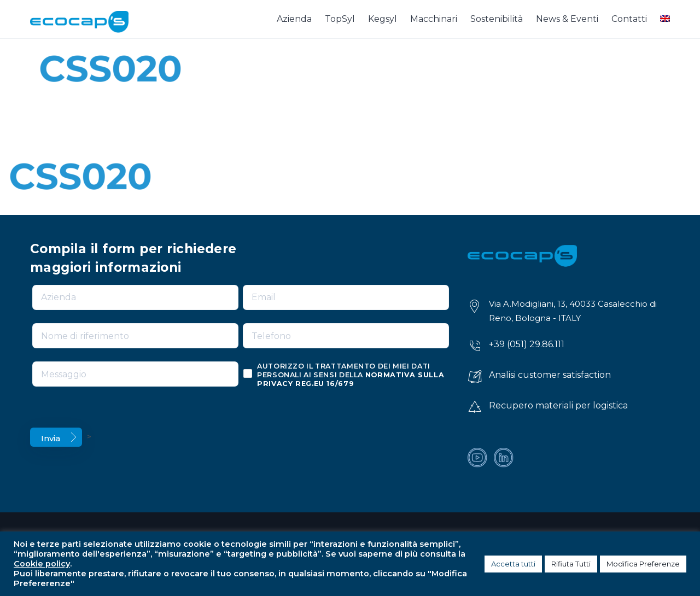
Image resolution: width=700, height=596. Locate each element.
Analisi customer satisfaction (550, 375)
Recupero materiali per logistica (558, 405)
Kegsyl (383, 19)
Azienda (294, 19)
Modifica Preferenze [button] (643, 564)
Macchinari (434, 19)
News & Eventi (567, 19)
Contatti (629, 19)
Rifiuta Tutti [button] (571, 564)
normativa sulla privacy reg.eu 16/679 (351, 379)
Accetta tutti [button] (513, 564)
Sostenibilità (497, 19)
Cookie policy (42, 564)
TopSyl (340, 19)
